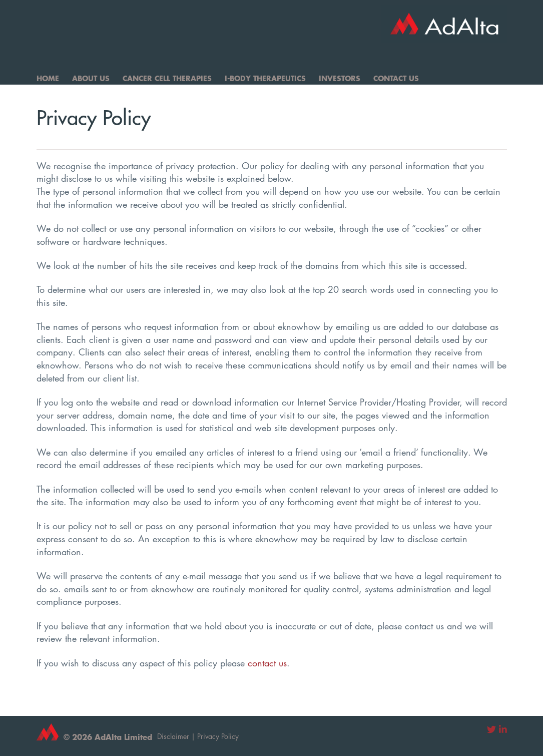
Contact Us (396, 78)
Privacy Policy (218, 736)
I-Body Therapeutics (265, 78)
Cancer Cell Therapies (167, 78)
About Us (91, 78)
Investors (340, 78)
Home (48, 78)
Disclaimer (173, 736)
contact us (267, 663)
